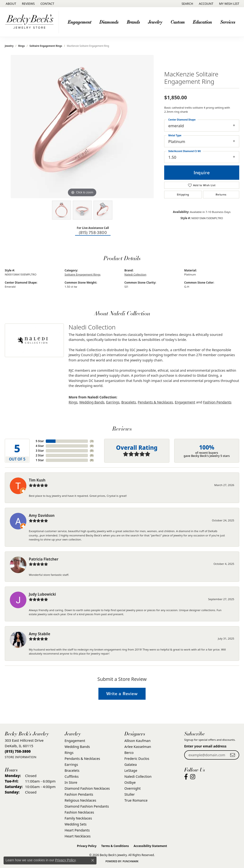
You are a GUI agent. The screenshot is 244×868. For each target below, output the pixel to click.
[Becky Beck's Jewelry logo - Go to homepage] (31, 22)
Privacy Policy (87, 846)
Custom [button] (178, 22)
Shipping (183, 195)
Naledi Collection (135, 274)
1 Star (40, 460)
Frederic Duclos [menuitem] (137, 759)
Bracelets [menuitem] (72, 770)
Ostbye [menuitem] (130, 782)
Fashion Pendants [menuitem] (79, 794)
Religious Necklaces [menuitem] (80, 800)
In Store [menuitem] (71, 782)
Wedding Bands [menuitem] (77, 747)
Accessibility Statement (150, 846)
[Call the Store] (18, 751)
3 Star (40, 451)
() (92, 441)
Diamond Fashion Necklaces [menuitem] (87, 788)
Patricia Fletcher (44, 559)
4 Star (40, 446)
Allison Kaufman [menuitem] (137, 741)
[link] (10, 4)
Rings (22, 46)
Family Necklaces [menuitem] (78, 818)
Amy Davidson (42, 515)
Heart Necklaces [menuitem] (78, 836)
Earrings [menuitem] (71, 765)
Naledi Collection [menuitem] (138, 776)
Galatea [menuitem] (131, 765)
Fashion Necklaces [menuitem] (79, 812)
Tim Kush (37, 480)
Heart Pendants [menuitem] (77, 830)
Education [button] (202, 22)
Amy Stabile (40, 634)
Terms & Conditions (115, 846)
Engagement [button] (79, 22)
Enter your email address (205, 746)
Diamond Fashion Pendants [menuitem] (87, 806)
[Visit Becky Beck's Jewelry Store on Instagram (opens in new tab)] (193, 777)
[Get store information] (21, 757)
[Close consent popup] (93, 860)
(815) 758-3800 (93, 233)
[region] (82, 127)
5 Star (40, 441)
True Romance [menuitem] (136, 800)
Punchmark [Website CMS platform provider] (131, 861)
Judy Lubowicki (42, 594)
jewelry (9, 46)
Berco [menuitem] (129, 753)
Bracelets (129, 402)
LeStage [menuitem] (131, 770)
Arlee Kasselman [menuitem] (138, 747)
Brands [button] (133, 22)
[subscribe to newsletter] (233, 755)
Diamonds (109, 22)
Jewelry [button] (155, 22)
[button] (187, 4)
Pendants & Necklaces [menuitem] (82, 759)
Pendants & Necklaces (155, 402)
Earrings (113, 402)
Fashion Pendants (217, 402)
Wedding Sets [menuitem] (76, 824)
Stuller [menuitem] (130, 794)
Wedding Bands (92, 402)
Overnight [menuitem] (132, 788)
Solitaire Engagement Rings (46, 46)
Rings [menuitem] (69, 753)
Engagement (185, 402)
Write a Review (122, 694)
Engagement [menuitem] (75, 741)
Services (228, 22)
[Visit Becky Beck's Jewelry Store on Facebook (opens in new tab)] (186, 777)
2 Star (40, 455)
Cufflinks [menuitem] (72, 776)
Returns (221, 195)
